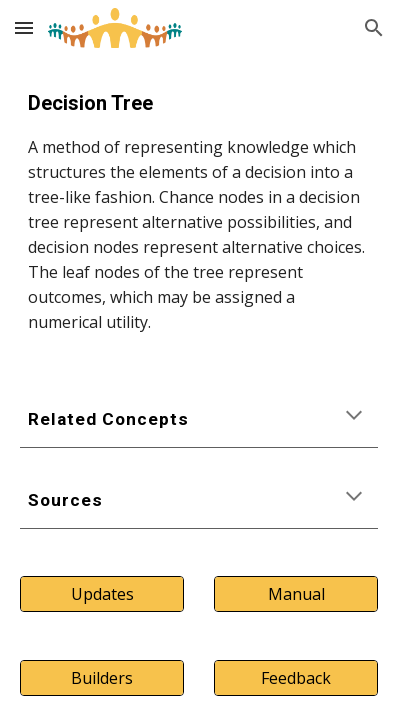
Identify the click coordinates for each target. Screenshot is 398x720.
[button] (24, 27)
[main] (199, 211)
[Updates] (102, 594)
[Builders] (102, 678)
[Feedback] (296, 678)
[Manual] (296, 594)
